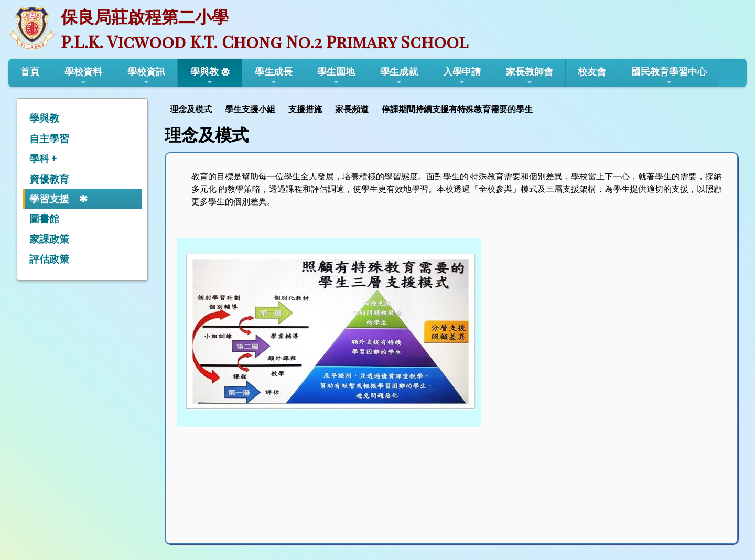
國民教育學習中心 (669, 76)
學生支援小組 (250, 109)
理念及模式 (191, 109)
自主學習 (49, 139)
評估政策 (49, 259)
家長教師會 (530, 76)
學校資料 (83, 76)
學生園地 (336, 76)
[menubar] (353, 108)
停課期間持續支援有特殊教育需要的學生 (457, 109)
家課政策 (49, 239)
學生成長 (274, 76)
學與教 (204, 76)
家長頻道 (352, 109)
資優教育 (49, 179)
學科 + (43, 159)
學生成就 (399, 76)
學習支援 (49, 199)
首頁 (30, 72)
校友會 (592, 72)
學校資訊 (146, 76)
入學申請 (462, 76)
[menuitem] (192, 108)
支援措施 (305, 109)
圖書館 (44, 219)
